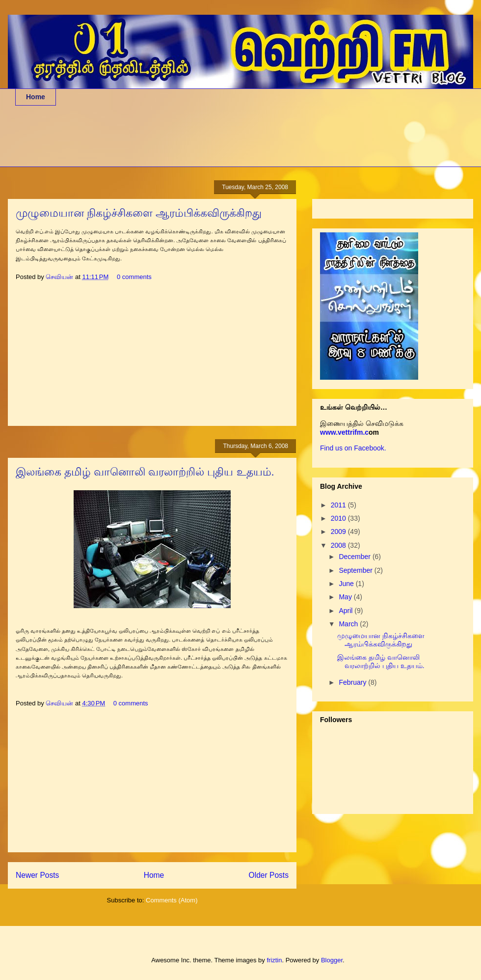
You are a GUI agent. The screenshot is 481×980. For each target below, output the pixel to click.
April (347, 611)
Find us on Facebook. (353, 448)
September (356, 570)
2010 (339, 518)
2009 (339, 532)
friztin (274, 960)
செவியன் (60, 277)
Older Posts (269, 875)
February (353, 682)
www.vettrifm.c (344, 432)
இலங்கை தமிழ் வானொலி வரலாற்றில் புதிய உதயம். (145, 472)
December (355, 557)
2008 (339, 545)
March (349, 624)
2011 (339, 505)
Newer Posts (37, 875)
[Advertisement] (194, 142)
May (346, 597)
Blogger (332, 960)
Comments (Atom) (172, 900)
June (347, 584)
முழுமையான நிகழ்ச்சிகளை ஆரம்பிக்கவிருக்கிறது (139, 213)
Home (36, 97)
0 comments (134, 277)
